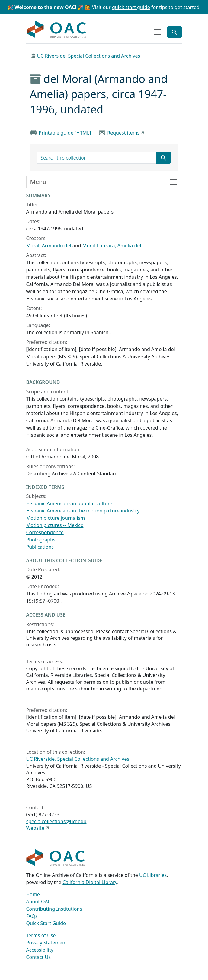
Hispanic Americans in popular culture (69, 503)
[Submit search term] (164, 158)
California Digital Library (90, 882)
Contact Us (38, 957)
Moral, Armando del (49, 246)
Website (35, 828)
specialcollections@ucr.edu (56, 821)
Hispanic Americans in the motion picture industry (83, 511)
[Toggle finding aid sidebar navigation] (104, 182)
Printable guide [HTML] (65, 133)
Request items (123, 133)
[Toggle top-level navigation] (157, 32)
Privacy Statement (47, 943)
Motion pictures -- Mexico (55, 525)
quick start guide (131, 7)
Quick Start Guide (46, 923)
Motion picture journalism (56, 518)
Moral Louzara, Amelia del (112, 246)
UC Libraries (153, 875)
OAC (56, 30)
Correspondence (45, 532)
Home (33, 894)
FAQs (32, 916)
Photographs (41, 540)
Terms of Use (41, 935)
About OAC (39, 902)
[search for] (97, 158)
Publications (40, 547)
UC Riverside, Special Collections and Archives (89, 56)
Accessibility (40, 950)
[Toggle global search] (174, 32)
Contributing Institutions (54, 909)
